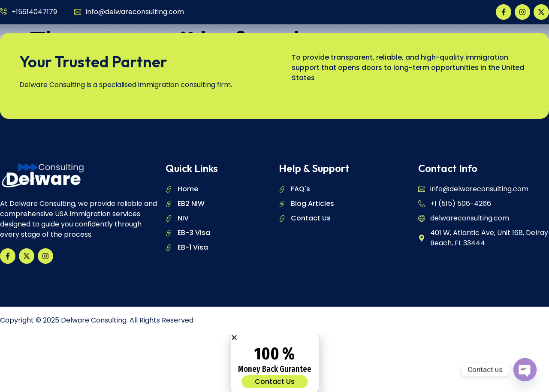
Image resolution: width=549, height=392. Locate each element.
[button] (275, 337)
